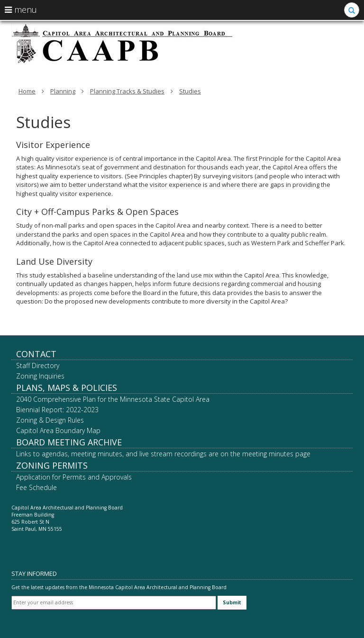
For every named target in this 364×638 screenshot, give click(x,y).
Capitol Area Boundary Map (58, 430)
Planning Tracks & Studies (127, 91)
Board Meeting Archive (69, 442)
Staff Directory (38, 365)
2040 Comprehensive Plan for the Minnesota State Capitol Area (113, 399)
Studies (190, 91)
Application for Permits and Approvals (74, 477)
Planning (63, 91)
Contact (36, 354)
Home (27, 91)
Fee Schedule (36, 487)
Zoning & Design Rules (50, 420)
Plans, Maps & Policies (67, 388)
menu (21, 9)
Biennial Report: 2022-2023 (57, 410)
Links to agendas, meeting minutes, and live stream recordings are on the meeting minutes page (163, 454)
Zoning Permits (52, 465)
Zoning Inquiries (40, 376)
